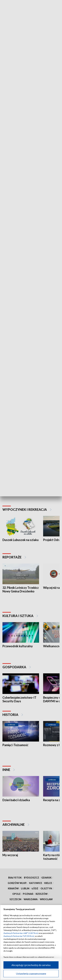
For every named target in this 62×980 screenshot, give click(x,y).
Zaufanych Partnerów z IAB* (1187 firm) (21, 933)
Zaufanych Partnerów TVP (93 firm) (19, 936)
